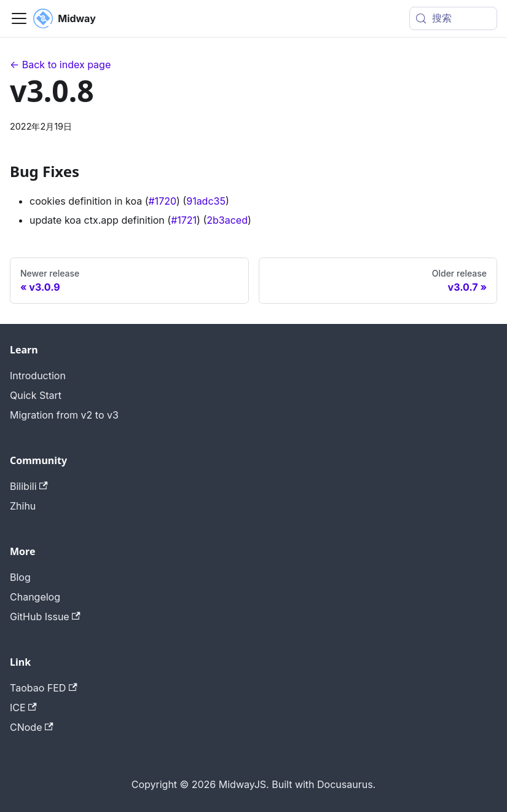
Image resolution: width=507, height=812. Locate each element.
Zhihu (23, 506)
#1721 (184, 220)
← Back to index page (60, 65)
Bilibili (29, 486)
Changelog (35, 597)
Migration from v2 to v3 (64, 415)
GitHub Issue (45, 617)
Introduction (38, 376)
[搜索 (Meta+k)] (453, 18)
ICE (23, 708)
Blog (20, 577)
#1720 (162, 201)
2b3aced (227, 220)
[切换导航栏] (19, 18)
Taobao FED (44, 688)
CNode (32, 727)
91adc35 (206, 201)
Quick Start (36, 395)
